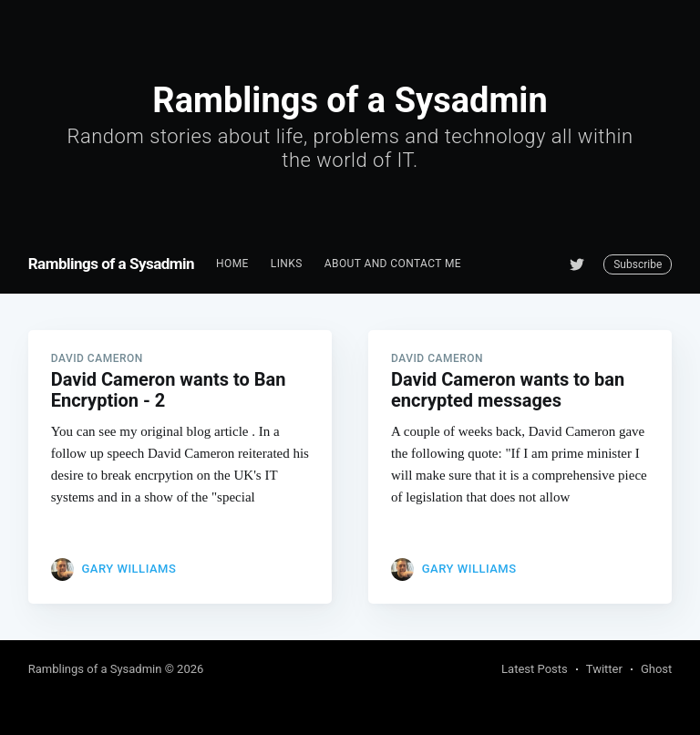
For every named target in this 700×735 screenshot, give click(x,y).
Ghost (656, 669)
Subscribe (638, 264)
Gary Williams (129, 569)
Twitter (604, 669)
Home (232, 264)
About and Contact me (393, 264)
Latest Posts (535, 669)
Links (287, 264)
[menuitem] (232, 264)
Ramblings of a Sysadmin (111, 264)
